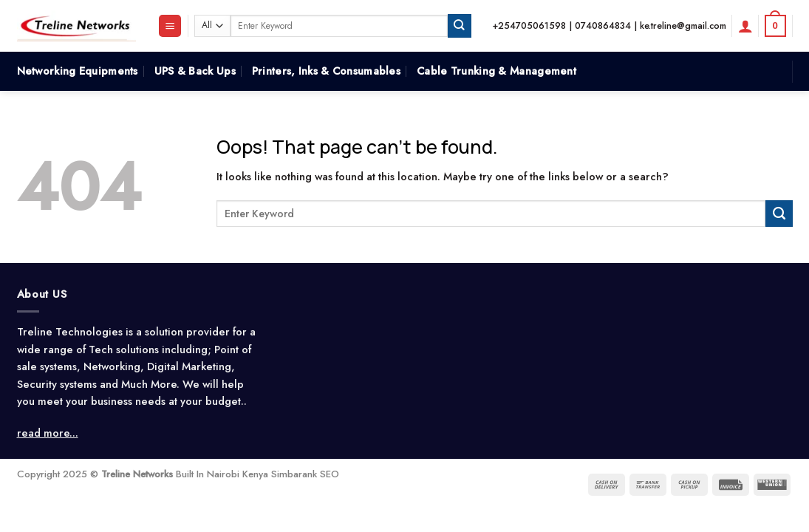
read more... (48, 433)
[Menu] (170, 26)
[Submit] (460, 25)
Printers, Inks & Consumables (326, 71)
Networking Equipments (78, 71)
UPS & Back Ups (195, 71)
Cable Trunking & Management (496, 71)
